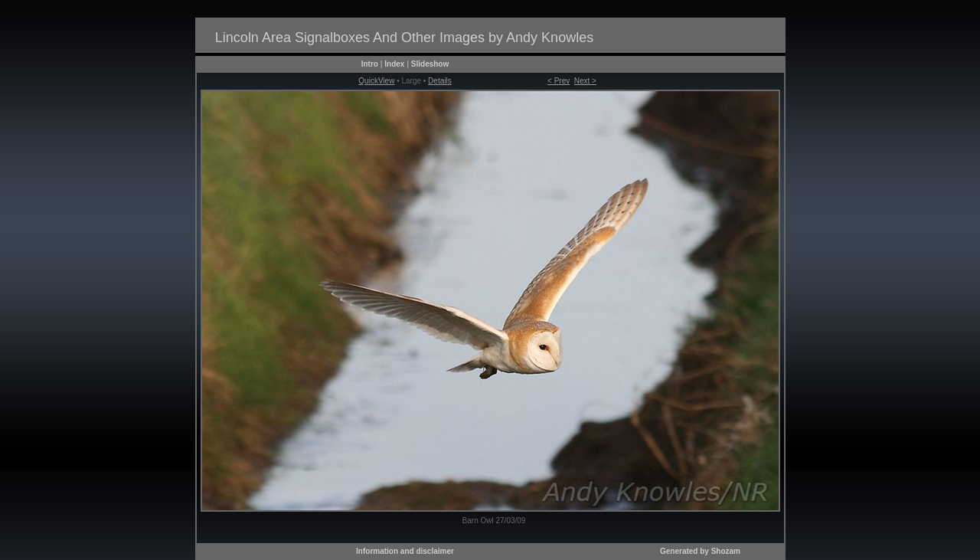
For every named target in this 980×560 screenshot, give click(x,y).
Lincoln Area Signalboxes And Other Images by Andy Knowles (404, 38)
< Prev (559, 81)
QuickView (376, 81)
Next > (585, 81)
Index (394, 64)
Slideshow (430, 64)
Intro (370, 64)
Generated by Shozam (700, 551)
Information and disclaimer (405, 551)
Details (440, 81)
